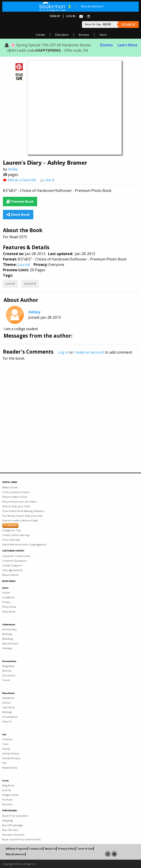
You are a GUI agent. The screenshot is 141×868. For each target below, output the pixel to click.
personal (30, 284)
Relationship (10, 768)
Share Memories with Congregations (24, 544)
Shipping (7, 820)
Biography (8, 666)
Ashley (13, 169)
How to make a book (15, 497)
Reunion (7, 804)
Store (103, 35)
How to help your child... (17, 506)
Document (9, 675)
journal (10, 284)
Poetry (6, 602)
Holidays (7, 648)
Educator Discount (13, 835)
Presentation (10, 717)
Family (6, 749)
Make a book (10, 487)
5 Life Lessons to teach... (17, 492)
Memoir (7, 671)
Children (7, 739)
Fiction (6, 593)
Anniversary (9, 629)
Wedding (8, 639)
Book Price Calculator (15, 816)
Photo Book (9, 607)
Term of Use (85, 849)
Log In (71, 16)
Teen (5, 744)
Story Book (9, 611)
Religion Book (10, 795)
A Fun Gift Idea (11, 540)
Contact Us (36, 849)
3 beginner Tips (12, 530)
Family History (11, 753)
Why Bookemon (15, 854)
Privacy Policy (67, 849)
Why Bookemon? (92, 6)
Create (40, 35)
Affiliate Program (16, 849)
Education (62, 35)
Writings (7, 712)
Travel (6, 680)
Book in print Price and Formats (21, 839)
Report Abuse (10, 575)
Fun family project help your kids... (23, 516)
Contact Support (12, 565)
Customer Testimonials (16, 556)
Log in (63, 352)
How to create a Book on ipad (20, 520)
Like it (49, 180)
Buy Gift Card (10, 830)
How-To (7, 721)
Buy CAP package (13, 825)
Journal (24, 265)
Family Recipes (11, 758)
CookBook (8, 597)
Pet (4, 763)
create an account (89, 352)
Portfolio (8, 800)
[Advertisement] (70, 407)
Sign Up (55, 16)
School (6, 703)
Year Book (8, 707)
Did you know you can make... (20, 501)
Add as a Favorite (22, 180)
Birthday (7, 634)
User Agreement (12, 570)
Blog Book (8, 785)
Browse (84, 35)
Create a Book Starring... (17, 535)
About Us (50, 849)
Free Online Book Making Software (23, 511)
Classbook (8, 698)
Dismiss (106, 45)
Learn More (127, 45)
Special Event (10, 643)
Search (128, 25)
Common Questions (14, 561)
